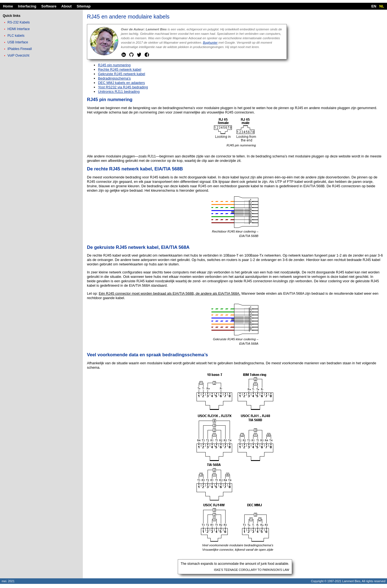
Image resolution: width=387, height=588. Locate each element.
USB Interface (18, 42)
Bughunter (210, 43)
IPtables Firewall (20, 49)
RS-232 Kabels (19, 22)
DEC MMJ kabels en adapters (121, 83)
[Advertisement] (41, 146)
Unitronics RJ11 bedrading (119, 92)
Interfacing (27, 6)
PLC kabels (16, 36)
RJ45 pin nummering (114, 65)
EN (374, 6)
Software (49, 6)
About (67, 6)
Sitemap (84, 6)
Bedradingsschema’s (114, 78)
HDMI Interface (19, 29)
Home (8, 6)
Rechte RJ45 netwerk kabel (120, 69)
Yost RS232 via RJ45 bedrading (123, 87)
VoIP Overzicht (18, 56)
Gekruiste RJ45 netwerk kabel (122, 74)
